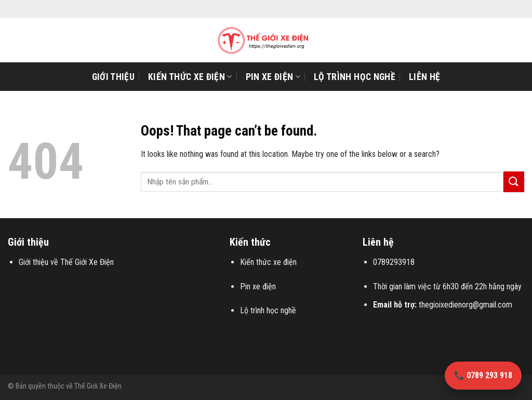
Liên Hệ (424, 77)
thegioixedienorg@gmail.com (465, 305)
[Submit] (514, 182)
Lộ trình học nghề (355, 77)
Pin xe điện (273, 77)
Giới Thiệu (114, 77)
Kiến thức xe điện (190, 77)
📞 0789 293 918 (483, 375)
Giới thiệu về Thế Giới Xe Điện (66, 262)
